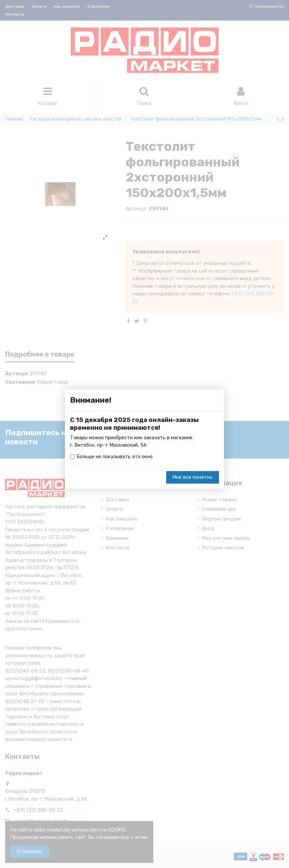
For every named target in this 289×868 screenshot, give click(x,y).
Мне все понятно (192, 478)
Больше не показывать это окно (115, 457)
